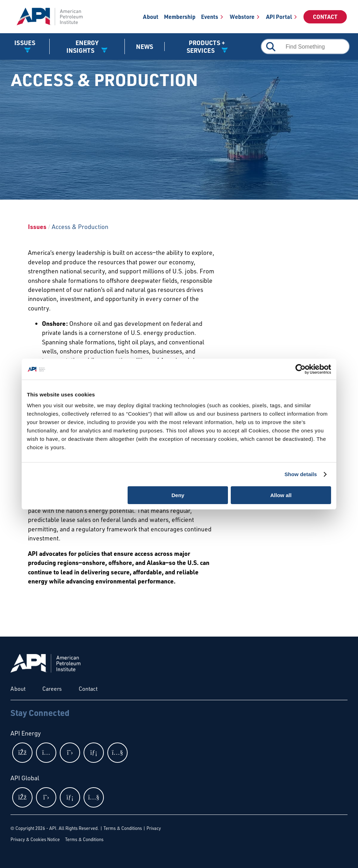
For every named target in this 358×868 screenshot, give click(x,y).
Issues (37, 227)
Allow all (281, 495)
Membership (180, 17)
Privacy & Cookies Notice (35, 839)
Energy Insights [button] (83, 46)
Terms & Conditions (123, 828)
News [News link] (145, 46)
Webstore (242, 17)
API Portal (279, 17)
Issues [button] (25, 43)
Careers (52, 689)
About (151, 17)
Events (210, 17)
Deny (178, 495)
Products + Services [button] (206, 46)
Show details (301, 474)
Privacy (154, 828)
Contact (325, 17)
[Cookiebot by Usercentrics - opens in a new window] (300, 369)
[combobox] (305, 46)
